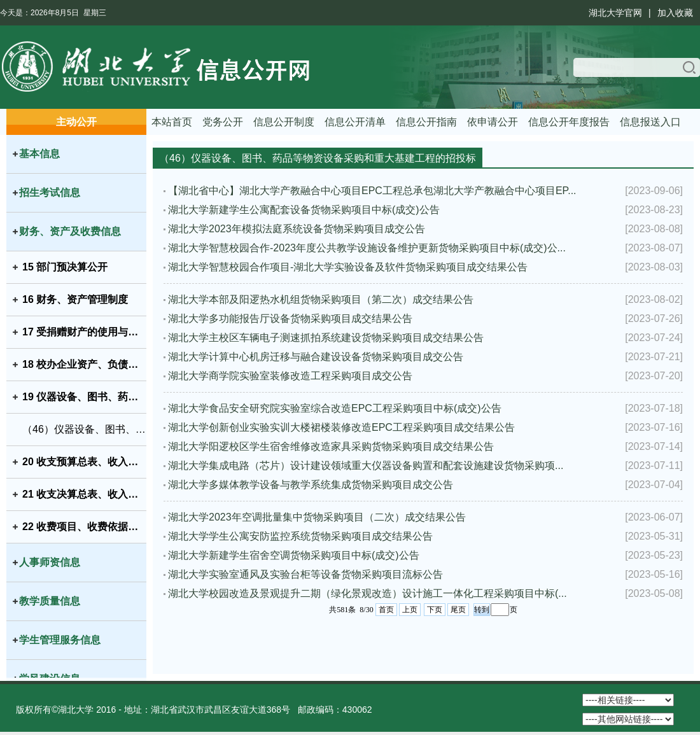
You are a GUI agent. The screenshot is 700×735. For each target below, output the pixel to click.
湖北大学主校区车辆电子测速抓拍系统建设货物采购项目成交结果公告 (326, 338)
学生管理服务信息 (60, 640)
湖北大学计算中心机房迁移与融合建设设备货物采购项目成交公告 (316, 357)
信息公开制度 (284, 122)
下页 (435, 610)
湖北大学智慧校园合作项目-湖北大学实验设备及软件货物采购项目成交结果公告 (348, 267)
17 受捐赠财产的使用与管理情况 (84, 332)
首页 (386, 610)
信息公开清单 (355, 122)
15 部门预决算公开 (65, 267)
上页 (410, 610)
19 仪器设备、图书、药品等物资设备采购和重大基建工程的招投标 (84, 397)
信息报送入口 (650, 122)
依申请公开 (493, 122)
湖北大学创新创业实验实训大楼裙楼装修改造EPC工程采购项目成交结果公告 (341, 427)
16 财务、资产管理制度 (75, 299)
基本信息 (39, 154)
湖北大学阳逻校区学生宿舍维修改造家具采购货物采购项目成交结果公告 (331, 446)
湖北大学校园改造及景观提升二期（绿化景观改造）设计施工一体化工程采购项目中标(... (367, 593)
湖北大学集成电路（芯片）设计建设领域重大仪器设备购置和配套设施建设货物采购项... (366, 465)
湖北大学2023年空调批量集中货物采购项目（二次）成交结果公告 (317, 517)
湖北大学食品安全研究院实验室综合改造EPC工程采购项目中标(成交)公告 (335, 408)
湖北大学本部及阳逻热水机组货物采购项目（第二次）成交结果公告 (321, 299)
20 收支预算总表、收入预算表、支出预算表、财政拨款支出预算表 (84, 462)
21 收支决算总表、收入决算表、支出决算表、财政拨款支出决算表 (84, 494)
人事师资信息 (50, 562)
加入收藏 (675, 13)
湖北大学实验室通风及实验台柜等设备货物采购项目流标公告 (305, 574)
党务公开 (223, 122)
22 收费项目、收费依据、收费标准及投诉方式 (84, 527)
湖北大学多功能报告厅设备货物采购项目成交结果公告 (290, 318)
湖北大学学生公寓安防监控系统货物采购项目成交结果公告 (300, 536)
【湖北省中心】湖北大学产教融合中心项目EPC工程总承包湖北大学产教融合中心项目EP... (372, 191)
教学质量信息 (50, 601)
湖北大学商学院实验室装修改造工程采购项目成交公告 (290, 376)
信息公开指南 (426, 122)
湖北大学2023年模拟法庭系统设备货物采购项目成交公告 (297, 229)
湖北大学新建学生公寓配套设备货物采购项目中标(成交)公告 (304, 210)
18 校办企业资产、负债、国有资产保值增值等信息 (84, 364)
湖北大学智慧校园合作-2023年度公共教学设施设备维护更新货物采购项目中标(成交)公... (367, 248)
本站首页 (172, 122)
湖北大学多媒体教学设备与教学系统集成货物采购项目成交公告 (311, 485)
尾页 (458, 610)
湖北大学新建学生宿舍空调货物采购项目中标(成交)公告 (294, 555)
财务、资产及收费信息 (70, 231)
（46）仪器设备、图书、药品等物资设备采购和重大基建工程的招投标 (84, 429)
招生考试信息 (50, 192)
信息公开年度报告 (569, 122)
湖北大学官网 (615, 13)
